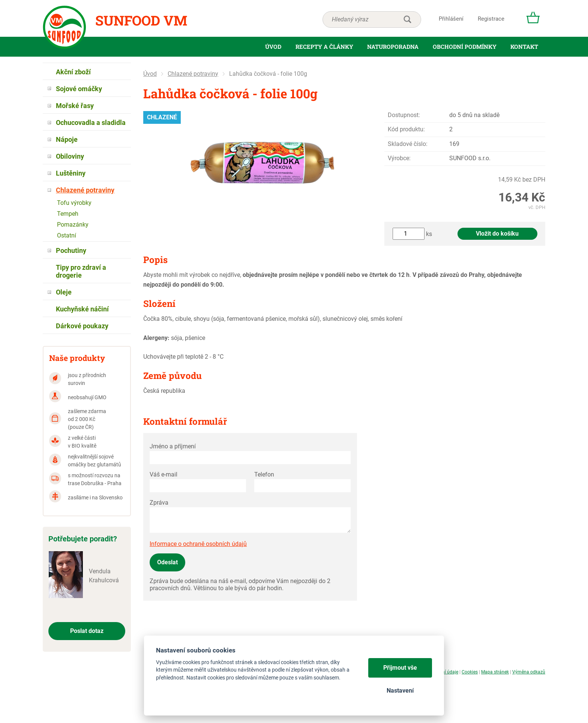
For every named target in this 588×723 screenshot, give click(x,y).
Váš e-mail (163, 474)
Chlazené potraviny (193, 74)
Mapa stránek (495, 672)
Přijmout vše (400, 668)
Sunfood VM (141, 20)
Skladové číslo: (408, 144)
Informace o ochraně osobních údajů (198, 544)
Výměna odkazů (529, 672)
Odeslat (167, 562)
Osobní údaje (445, 672)
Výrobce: (399, 158)
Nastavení (400, 691)
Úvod (150, 74)
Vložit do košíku (497, 234)
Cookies (470, 672)
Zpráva (159, 503)
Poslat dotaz (87, 631)
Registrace (491, 19)
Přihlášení (451, 19)
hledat (407, 20)
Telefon (264, 474)
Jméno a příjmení (173, 446)
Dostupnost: (404, 115)
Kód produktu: (406, 129)
